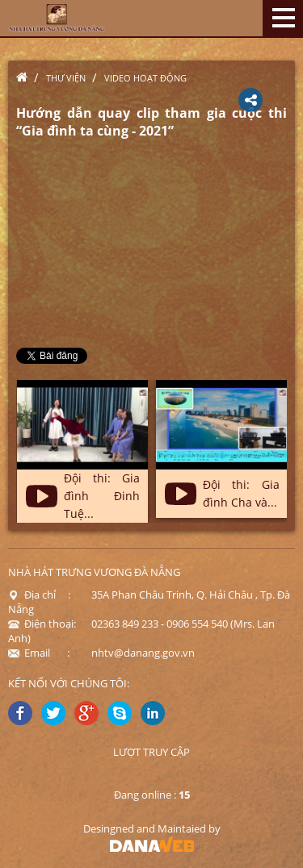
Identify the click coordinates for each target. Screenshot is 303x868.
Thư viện (66, 78)
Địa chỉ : (39, 595)
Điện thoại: (42, 624)
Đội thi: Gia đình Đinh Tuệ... (102, 496)
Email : (39, 653)
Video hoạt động (145, 78)
